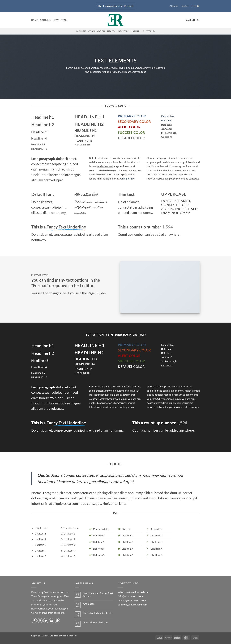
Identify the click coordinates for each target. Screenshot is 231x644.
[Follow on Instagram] (195, 6)
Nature (135, 31)
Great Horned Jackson (95, 622)
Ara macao (89, 604)
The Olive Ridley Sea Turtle (98, 613)
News (56, 20)
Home (34, 20)
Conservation (97, 31)
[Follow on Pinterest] (57, 621)
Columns (45, 20)
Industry (123, 31)
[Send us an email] (198, 6)
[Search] (199, 20)
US (143, 31)
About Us (174, 6)
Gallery (185, 6)
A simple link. (127, 178)
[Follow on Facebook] (192, 6)
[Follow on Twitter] (46, 621)
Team (64, 20)
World (151, 31)
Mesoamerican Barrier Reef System (98, 595)
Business (81, 31)
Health (111, 31)
